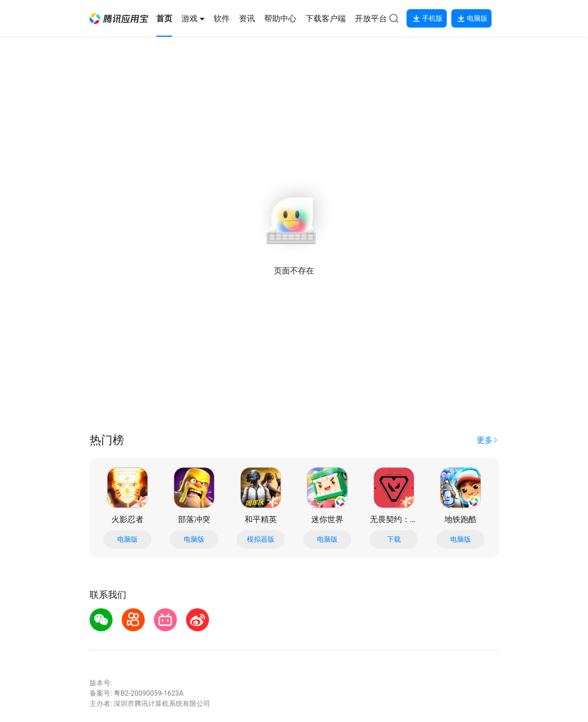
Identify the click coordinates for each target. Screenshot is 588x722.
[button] (119, 19)
